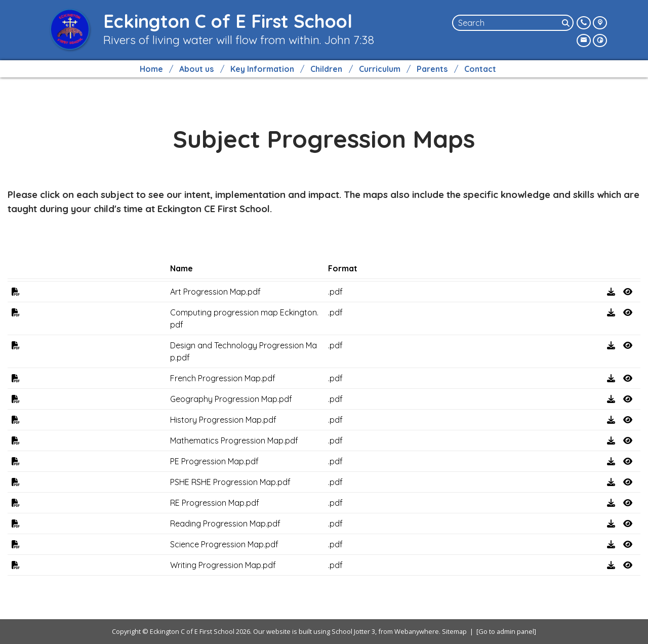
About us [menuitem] (196, 69)
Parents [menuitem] (432, 69)
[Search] (566, 23)
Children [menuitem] (326, 69)
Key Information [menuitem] (262, 69)
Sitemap (454, 631)
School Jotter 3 (353, 631)
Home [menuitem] (151, 69)
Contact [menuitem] (480, 69)
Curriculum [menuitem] (380, 69)
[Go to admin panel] (506, 631)
